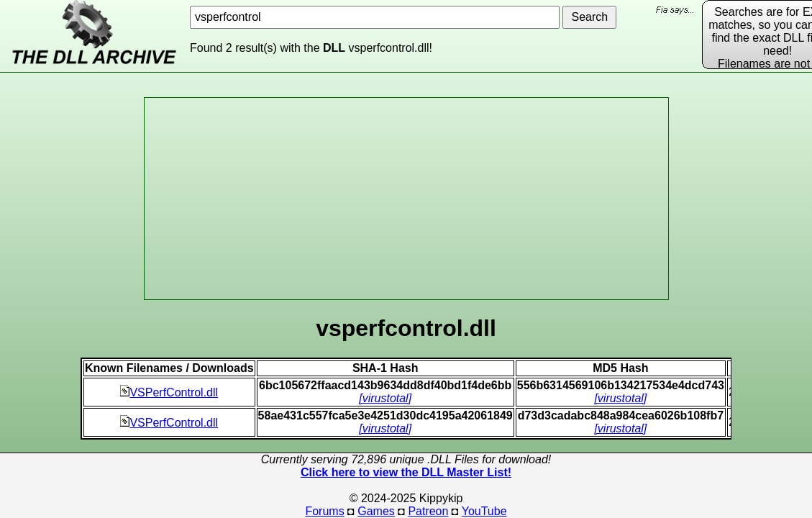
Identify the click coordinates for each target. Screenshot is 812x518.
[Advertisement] (406, 199)
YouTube (484, 511)
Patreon (428, 511)
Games (376, 511)
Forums (324, 511)
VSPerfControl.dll (169, 392)
